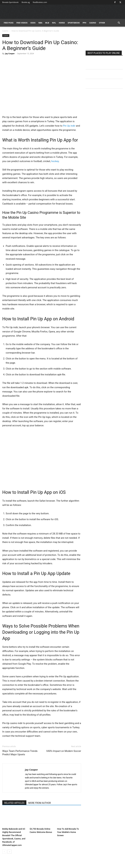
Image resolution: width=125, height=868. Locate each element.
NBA (40, 23)
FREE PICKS (9, 23)
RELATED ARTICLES (14, 803)
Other (102, 23)
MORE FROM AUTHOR (40, 803)
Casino (93, 23)
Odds (33, 23)
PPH (84, 23)
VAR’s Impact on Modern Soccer (64, 751)
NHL (54, 23)
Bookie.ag (26, 2)
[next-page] (10, 852)
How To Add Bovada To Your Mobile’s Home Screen (68, 832)
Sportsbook (74, 23)
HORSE (62, 23)
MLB (47, 23)
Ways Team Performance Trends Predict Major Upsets (20, 753)
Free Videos (22, 23)
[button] (119, 23)
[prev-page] (4, 852)
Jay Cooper (10, 53)
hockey (55, 161)
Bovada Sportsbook (10, 2)
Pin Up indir (69, 126)
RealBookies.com (40, 2)
